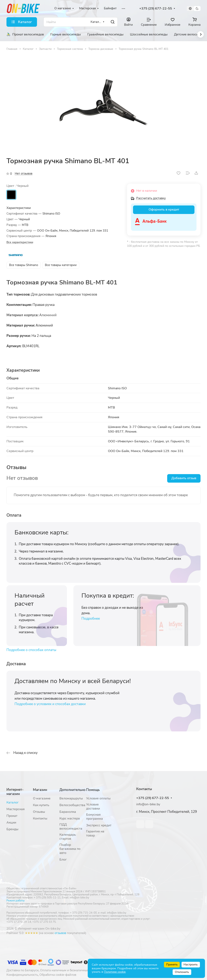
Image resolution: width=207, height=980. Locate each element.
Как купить (41, 805)
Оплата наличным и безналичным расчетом (72, 970)
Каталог (13, 802)
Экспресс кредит (99, 825)
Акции (11, 823)
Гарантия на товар (95, 833)
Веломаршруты (71, 798)
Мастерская (16, 809)
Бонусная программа (95, 817)
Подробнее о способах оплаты (31, 650)
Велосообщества (72, 805)
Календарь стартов (68, 837)
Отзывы (39, 812)
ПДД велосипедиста (71, 827)
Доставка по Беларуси (23, 970)
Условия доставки (93, 807)
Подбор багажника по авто (70, 849)
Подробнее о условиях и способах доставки (50, 704)
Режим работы (15, 901)
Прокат (12, 816)
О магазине (42, 798)
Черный (11, 195)
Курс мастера (70, 818)
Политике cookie (115, 972)
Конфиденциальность (22, 975)
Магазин (40, 790)
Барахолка (68, 812)
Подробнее (91, 619)
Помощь (93, 790)
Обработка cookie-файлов (58, 975)
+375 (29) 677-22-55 (156, 9)
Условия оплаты (98, 798)
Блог (63, 860)
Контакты (40, 818)
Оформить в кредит (164, 210)
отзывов (60, 933)
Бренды (12, 829)
